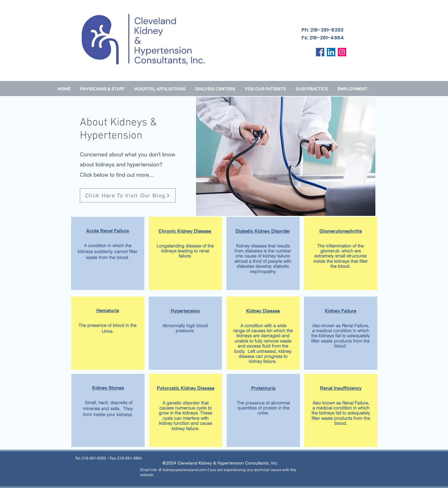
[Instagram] (342, 52)
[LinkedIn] (331, 52)
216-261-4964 (130, 458)
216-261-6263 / (96, 458)
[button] (266, 89)
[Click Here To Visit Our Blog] (128, 195)
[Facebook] (320, 52)
